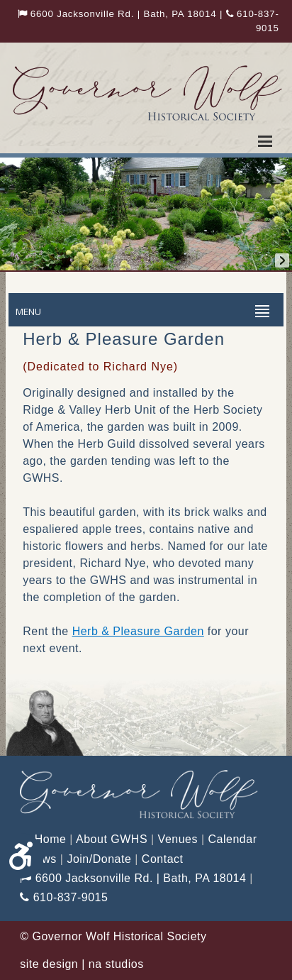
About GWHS (112, 839)
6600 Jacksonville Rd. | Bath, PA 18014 (117, 14)
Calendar (233, 839)
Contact (163, 859)
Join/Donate (99, 859)
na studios (116, 964)
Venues (178, 839)
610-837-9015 (64, 897)
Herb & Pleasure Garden (138, 631)
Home (43, 839)
